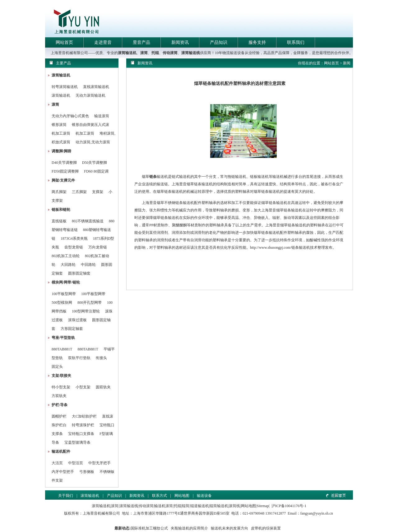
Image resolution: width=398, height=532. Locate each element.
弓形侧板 (87, 472)
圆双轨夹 (103, 387)
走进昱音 (103, 42)
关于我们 (66, 496)
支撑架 (98, 192)
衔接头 (101, 358)
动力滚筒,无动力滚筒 (93, 142)
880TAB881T (62, 349)
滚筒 (144, 53)
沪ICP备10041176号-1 (289, 506)
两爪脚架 (59, 192)
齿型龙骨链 (74, 247)
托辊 (155, 53)
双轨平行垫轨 (79, 358)
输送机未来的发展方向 (229, 528)
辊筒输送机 (219, 506)
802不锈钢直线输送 (88, 221)
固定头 (57, 367)
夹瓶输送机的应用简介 (189, 528)
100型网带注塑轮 (86, 311)
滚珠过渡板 (77, 320)
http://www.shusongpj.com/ (271, 247)
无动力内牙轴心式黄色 (70, 116)
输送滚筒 (102, 116)
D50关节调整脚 (95, 163)
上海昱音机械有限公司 (101, 513)
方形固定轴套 (72, 329)
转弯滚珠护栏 (83, 425)
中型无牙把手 (99, 463)
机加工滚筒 (61, 133)
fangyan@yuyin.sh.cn (317, 513)
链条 (153, 177)
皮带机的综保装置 (266, 528)
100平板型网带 (64, 294)
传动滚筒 (170, 53)
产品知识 (219, 42)
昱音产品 (141, 42)
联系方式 (160, 496)
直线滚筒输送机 (96, 87)
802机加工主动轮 (66, 256)
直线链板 (59, 221)
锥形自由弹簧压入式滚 (90, 125)
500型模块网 (62, 303)
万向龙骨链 (98, 247)
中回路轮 (88, 265)
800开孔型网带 (90, 303)
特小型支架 (61, 387)
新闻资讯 (180, 42)
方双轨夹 (59, 396)
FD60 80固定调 (96, 171)
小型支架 (83, 387)
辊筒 (186, 506)
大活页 (57, 463)
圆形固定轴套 (79, 273)
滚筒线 (234, 506)
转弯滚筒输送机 (65, 87)
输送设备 (204, 496)
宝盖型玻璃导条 (77, 442)
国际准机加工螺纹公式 (149, 528)
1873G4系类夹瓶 (74, 238)
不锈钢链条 (174, 203)
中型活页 (76, 463)
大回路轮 (68, 265)
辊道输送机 (200, 506)
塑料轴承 (243, 192)
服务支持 (257, 42)
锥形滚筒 (59, 125)
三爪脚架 (79, 192)
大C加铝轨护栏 (84, 416)
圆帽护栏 (59, 416)
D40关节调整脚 (64, 163)
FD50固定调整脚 (65, 171)
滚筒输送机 (127, 53)
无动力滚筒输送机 (90, 95)
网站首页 (64, 42)
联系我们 (296, 42)
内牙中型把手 (63, 472)
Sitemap (263, 506)
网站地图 (182, 496)
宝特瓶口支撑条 (81, 434)
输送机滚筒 (164, 506)
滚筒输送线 (191, 53)
